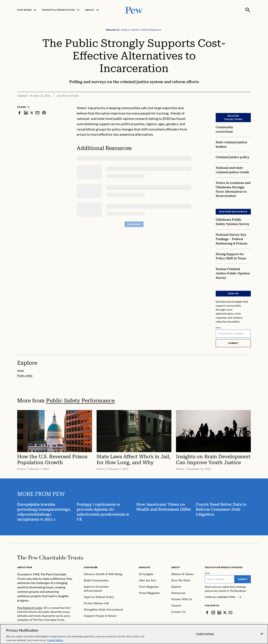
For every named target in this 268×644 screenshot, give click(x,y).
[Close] (262, 636)
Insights (145, 567)
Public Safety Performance (80, 401)
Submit (233, 343)
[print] (44, 113)
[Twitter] (225, 613)
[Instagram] (213, 613)
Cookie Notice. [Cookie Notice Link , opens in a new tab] (55, 642)
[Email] (233, 334)
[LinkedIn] (219, 613)
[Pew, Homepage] (134, 10)
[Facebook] (207, 613)
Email (218, 328)
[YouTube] (230, 613)
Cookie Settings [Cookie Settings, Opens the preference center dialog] (205, 635)
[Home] (50, 557)
